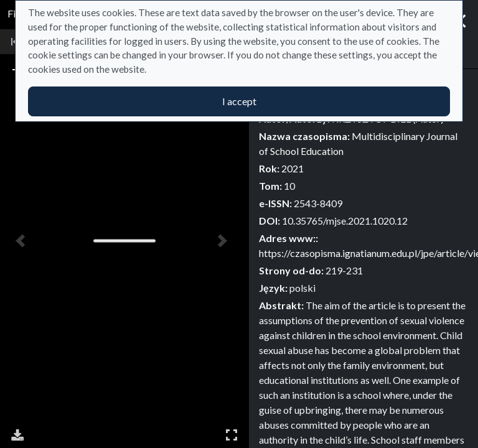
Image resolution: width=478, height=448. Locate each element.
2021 (293, 168)
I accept (239, 101)
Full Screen (232, 435)
